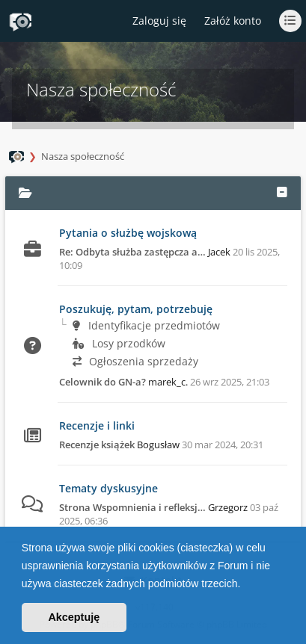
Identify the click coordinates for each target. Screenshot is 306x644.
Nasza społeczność (83, 156)
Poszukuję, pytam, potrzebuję (136, 309)
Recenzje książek (97, 445)
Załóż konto (233, 21)
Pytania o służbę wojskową (128, 233)
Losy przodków (119, 343)
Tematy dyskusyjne (108, 488)
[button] (245, 585)
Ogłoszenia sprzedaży (135, 361)
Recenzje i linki (97, 425)
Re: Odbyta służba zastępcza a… (132, 252)
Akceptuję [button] (74, 617)
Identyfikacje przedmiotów (146, 325)
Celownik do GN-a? (102, 382)
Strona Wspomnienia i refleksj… (132, 507)
